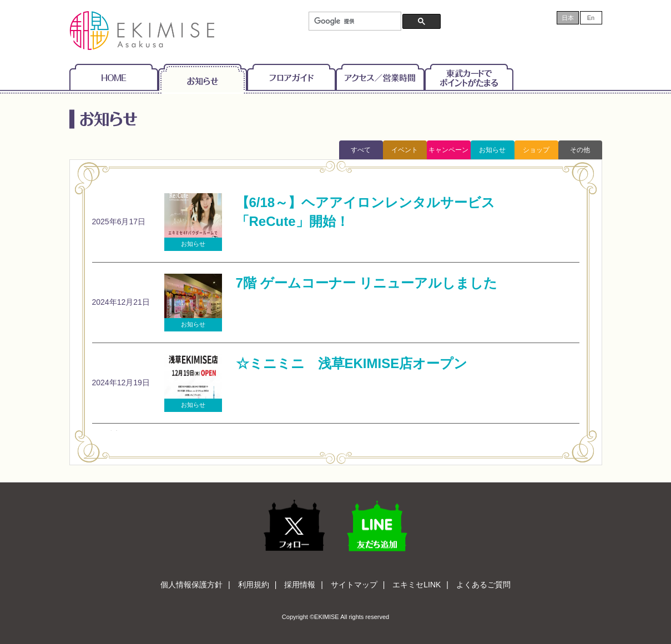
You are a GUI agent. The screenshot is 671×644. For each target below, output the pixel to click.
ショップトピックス (536, 153)
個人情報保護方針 (191, 585)
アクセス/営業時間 (380, 77)
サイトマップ (354, 585)
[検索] (354, 21)
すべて (361, 150)
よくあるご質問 (483, 585)
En (591, 18)
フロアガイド (291, 77)
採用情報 (300, 585)
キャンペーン (448, 150)
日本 (568, 18)
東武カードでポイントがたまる (469, 77)
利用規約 (254, 585)
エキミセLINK (417, 585)
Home (114, 77)
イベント (405, 150)
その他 (580, 150)
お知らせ (203, 77)
